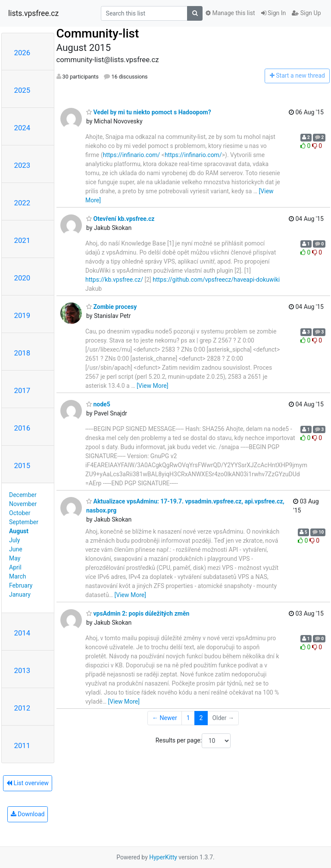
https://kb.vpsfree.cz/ (114, 280)
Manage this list (230, 13)
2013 (22, 670)
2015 (22, 465)
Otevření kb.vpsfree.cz (120, 219)
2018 (22, 353)
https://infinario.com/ (131, 155)
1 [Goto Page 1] (188, 718)
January (20, 594)
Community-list (98, 33)
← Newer (165, 718)
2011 (22, 745)
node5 (98, 404)
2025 (22, 90)
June (16, 549)
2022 (22, 203)
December (23, 495)
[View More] (152, 386)
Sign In (274, 13)
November (23, 504)
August (19, 531)
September (24, 522)
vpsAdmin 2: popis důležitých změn (138, 613)
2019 (22, 315)
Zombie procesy (111, 307)
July (14, 540)
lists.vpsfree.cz (33, 13)
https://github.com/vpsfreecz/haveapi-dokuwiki (216, 280)
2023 (22, 165)
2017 (22, 390)
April (15, 567)
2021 (22, 240)
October (20, 513)
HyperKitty (163, 857)
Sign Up (306, 13)
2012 (22, 708)
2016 (22, 428)
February (21, 585)
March (18, 576)
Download (28, 814)
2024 (22, 128)
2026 (22, 53)
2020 (22, 278)
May (15, 558)
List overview (28, 783)
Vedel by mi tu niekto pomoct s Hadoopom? (149, 112)
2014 (22, 633)
